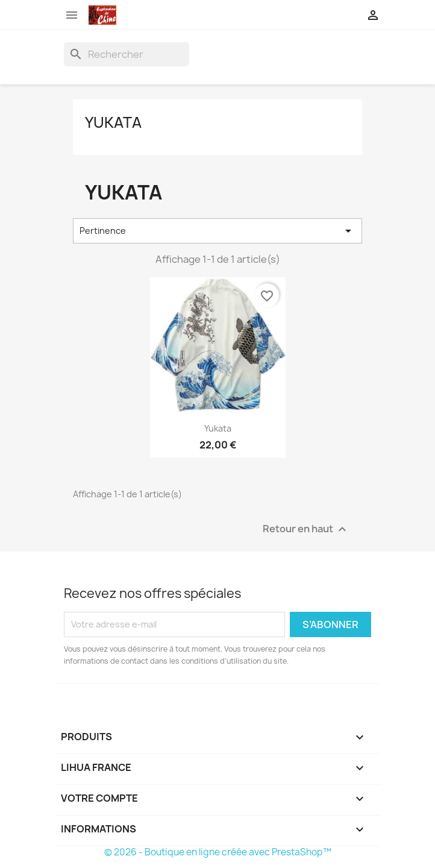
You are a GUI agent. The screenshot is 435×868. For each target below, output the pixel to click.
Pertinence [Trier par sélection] (217, 231)
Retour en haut (306, 529)
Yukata (113, 122)
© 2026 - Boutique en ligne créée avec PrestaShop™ (218, 852)
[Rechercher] (127, 54)
